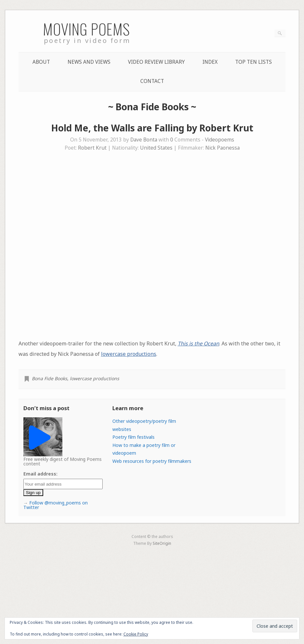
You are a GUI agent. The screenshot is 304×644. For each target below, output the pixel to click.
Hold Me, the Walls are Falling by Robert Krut (152, 128)
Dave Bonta (144, 140)
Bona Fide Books (50, 378)
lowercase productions (129, 354)
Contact (152, 81)
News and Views (89, 62)
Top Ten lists (253, 62)
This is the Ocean (198, 343)
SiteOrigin (162, 543)
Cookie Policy (136, 634)
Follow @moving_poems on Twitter (56, 505)
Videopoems (220, 140)
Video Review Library (156, 62)
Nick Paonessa (222, 148)
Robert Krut (92, 148)
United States (156, 148)
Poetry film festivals (133, 437)
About (41, 62)
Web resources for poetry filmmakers (152, 461)
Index (210, 62)
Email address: (40, 474)
